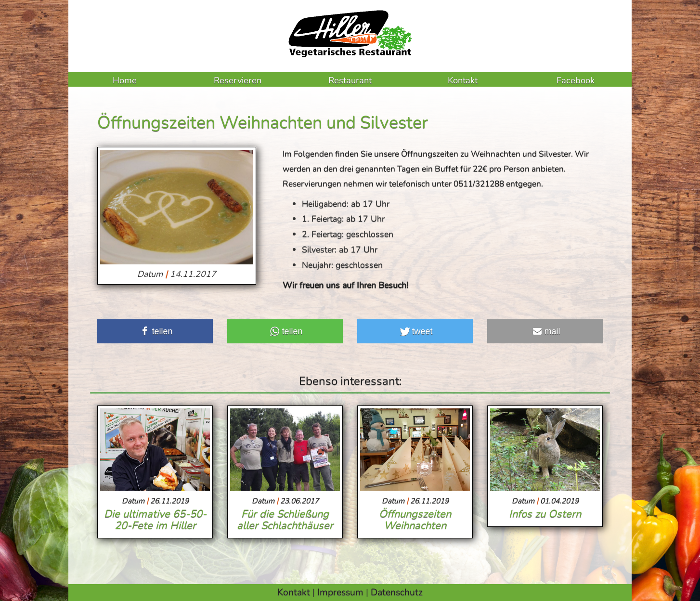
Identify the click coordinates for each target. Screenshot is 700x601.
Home (125, 80)
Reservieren (238, 80)
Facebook (576, 80)
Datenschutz (397, 592)
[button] (155, 331)
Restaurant (350, 80)
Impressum (340, 592)
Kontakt (463, 80)
